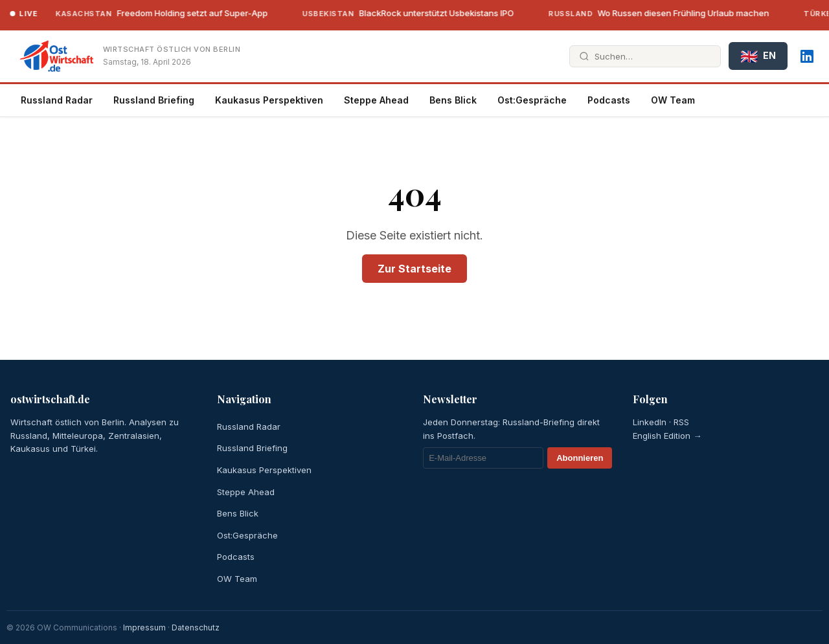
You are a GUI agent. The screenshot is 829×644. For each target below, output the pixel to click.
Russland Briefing (154, 100)
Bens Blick (453, 100)
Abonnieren (580, 458)
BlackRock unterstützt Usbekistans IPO (399, 13)
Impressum (144, 627)
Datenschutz (196, 627)
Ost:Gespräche (532, 100)
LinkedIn (650, 422)
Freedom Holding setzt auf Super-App (153, 13)
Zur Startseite (414, 269)
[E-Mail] (483, 458)
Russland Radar (57, 100)
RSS (681, 422)
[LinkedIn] (807, 56)
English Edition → (667, 436)
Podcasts (609, 100)
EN (758, 56)
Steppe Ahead (376, 100)
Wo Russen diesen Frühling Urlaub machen (650, 13)
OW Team (673, 100)
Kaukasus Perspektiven (269, 100)
